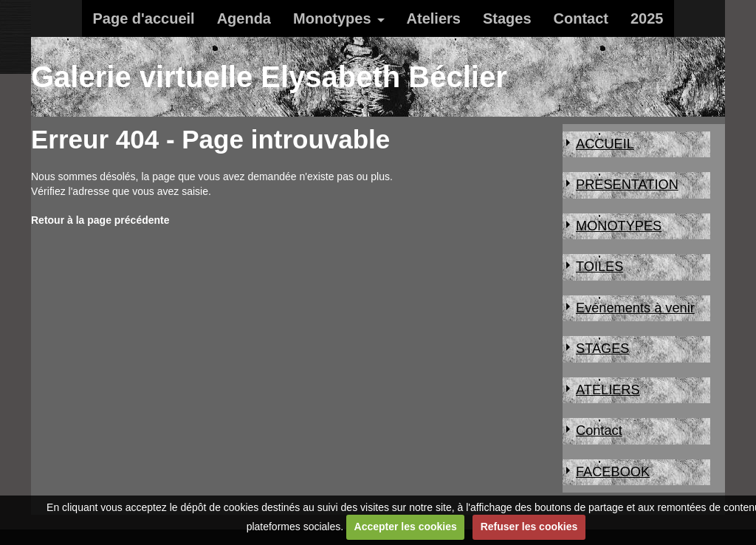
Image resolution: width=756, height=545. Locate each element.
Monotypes (332, 18)
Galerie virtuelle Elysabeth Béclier (269, 77)
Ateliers (434, 18)
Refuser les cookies (529, 527)
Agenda (244, 18)
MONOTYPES (619, 226)
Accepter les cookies (406, 527)
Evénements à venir (635, 308)
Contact (581, 18)
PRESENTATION (627, 185)
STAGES (602, 349)
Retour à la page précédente (100, 220)
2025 (647, 18)
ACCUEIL (605, 144)
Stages (507, 18)
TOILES (599, 267)
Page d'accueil (144, 18)
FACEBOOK (613, 472)
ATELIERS (608, 390)
